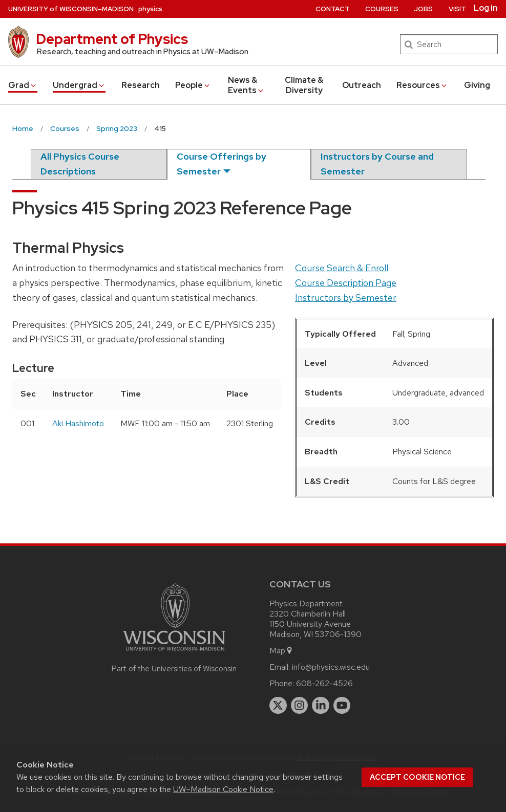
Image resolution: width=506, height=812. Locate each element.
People (193, 85)
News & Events (247, 85)
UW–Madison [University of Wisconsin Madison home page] (71, 9)
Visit (457, 9)
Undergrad (79, 85)
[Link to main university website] (174, 653)
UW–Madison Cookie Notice (223, 789)
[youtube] (342, 706)
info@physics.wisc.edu (331, 667)
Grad (23, 85)
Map (281, 651)
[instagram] (300, 706)
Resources (422, 85)
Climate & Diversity (304, 85)
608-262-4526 (324, 683)
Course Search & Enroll (342, 268)
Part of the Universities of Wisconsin (174, 669)
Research (141, 85)
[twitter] (278, 706)
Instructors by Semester (346, 298)
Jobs (423, 9)
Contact (333, 9)
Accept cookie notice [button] (417, 777)
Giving (477, 85)
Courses (382, 9)
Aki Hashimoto (78, 423)
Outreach (362, 85)
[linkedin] (321, 706)
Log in (486, 8)
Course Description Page (346, 283)
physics (150, 9)
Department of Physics (112, 39)
